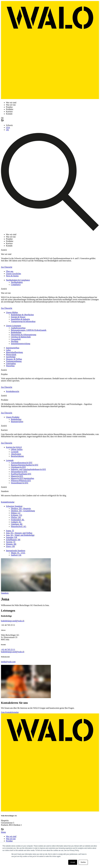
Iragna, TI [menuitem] (10, 531)
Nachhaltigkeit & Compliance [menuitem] (18, 280)
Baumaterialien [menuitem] (17, 422)
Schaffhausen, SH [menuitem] (13, 540)
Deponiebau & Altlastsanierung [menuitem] (24, 335)
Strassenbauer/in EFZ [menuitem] (20, 483)
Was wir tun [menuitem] (11, 839)
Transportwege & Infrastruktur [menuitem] (23, 321)
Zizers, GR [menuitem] (10, 546)
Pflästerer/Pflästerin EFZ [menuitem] (21, 481)
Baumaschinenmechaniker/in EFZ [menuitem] (25, 465)
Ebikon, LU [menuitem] (16, 513)
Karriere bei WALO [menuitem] (14, 447)
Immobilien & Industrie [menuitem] (20, 319)
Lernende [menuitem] (15, 452)
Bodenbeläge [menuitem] (16, 332)
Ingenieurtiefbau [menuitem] (13, 348)
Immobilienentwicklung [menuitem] (21, 344)
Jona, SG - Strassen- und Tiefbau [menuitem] (19, 533)
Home (3, 832)
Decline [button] (83, 862)
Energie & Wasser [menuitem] (18, 317)
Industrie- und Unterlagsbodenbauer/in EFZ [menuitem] (28, 469)
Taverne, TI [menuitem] (11, 542)
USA (8, 127)
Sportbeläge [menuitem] (11, 357)
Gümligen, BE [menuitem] (17, 524)
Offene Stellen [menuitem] (17, 449)
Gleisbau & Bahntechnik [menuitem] (21, 337)
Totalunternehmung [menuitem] (14, 361)
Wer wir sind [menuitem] (11, 836)
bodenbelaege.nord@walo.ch (13, 621)
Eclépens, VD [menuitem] (17, 515)
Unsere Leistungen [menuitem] (13, 326)
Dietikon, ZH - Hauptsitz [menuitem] (21, 508)
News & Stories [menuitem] (12, 276)
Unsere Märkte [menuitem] (12, 312)
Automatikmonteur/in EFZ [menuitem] (22, 463)
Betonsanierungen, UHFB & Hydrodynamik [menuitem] (29, 330)
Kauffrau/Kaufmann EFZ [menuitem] (21, 474)
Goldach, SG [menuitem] (16, 522)
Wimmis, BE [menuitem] (11, 544)
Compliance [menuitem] (16, 285)
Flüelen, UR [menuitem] (16, 517)
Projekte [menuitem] (9, 841)
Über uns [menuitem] (10, 271)
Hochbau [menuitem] (15, 341)
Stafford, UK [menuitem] (16, 555)
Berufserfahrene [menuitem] (17, 456)
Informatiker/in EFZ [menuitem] (19, 472)
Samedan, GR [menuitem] (12, 537)
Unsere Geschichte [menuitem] (13, 274)
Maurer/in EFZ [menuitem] (17, 476)
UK (7, 130)
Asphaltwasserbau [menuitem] (18, 328)
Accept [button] (73, 862)
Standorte (5, 593)
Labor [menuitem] (8, 350)
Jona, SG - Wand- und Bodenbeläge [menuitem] (20, 535)
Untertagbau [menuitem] (11, 364)
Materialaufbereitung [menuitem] (14, 352)
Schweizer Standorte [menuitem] (14, 506)
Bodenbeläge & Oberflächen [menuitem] (22, 315)
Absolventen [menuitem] (16, 454)
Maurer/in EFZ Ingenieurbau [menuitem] (22, 478)
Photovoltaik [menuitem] (11, 355)
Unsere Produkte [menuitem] (13, 417)
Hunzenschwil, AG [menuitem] (19, 526)
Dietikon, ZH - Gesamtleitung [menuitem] (23, 511)
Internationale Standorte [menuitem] (16, 551)
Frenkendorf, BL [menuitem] (18, 520)
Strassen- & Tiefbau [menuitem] (14, 359)
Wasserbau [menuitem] (10, 366)
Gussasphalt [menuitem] (16, 339)
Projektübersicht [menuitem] (13, 391)
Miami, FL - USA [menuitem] (18, 553)
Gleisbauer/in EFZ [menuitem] (18, 467)
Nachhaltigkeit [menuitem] (17, 282)
